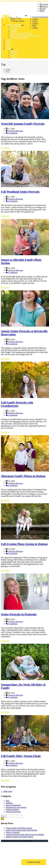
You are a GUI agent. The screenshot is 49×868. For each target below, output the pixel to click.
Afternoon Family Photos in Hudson (23, 476)
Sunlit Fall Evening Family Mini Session (21, 830)
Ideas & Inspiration (13, 805)
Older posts (7, 791)
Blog (34, 26)
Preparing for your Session (16, 807)
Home (8, 69)
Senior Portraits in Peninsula (19, 614)
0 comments (13, 133)
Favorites (14, 53)
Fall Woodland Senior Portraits (20, 192)
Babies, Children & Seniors (21, 33)
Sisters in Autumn (13, 832)
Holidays (9, 803)
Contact (35, 23)
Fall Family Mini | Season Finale (21, 756)
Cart (13, 55)
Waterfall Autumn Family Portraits (23, 124)
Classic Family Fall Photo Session (19, 828)
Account (14, 51)
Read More (5, 148)
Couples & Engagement (20, 38)
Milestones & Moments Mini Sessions (25, 36)
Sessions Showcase (16, 131)
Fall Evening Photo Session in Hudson (24, 544)
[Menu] (26, 16)
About (35, 21)
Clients (35, 28)
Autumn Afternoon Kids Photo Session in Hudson (25, 835)
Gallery (35, 19)
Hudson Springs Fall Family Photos (19, 837)
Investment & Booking (16, 28)
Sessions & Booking (40, 17)
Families (14, 31)
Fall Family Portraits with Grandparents (17, 404)
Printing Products (12, 810)
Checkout (14, 57)
